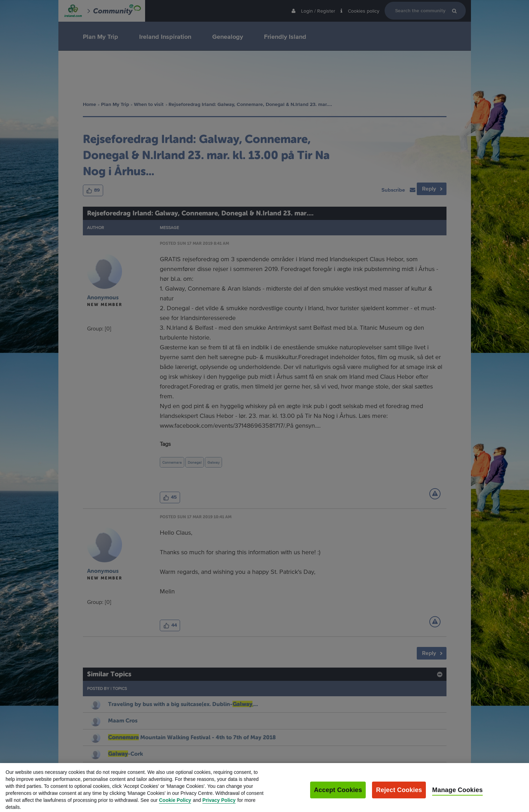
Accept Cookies (338, 794)
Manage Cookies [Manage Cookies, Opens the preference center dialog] (457, 794)
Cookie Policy (175, 804)
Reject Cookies (399, 794)
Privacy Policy (219, 804)
